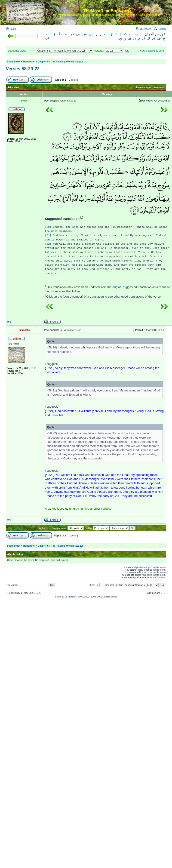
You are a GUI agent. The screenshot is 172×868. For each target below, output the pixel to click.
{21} (48, 235)
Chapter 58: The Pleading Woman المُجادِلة (60, 62)
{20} (48, 227)
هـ (130, 38)
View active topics (17, 51)
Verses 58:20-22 (23, 69)
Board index (14, 62)
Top (9, 322)
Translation (29, 62)
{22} (48, 244)
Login (11, 29)
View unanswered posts (152, 51)
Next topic (159, 88)
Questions (144, 29)
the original (115, 287)
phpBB (71, 597)
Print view (13, 88)
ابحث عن (46, 36)
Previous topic (144, 88)
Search (160, 29)
